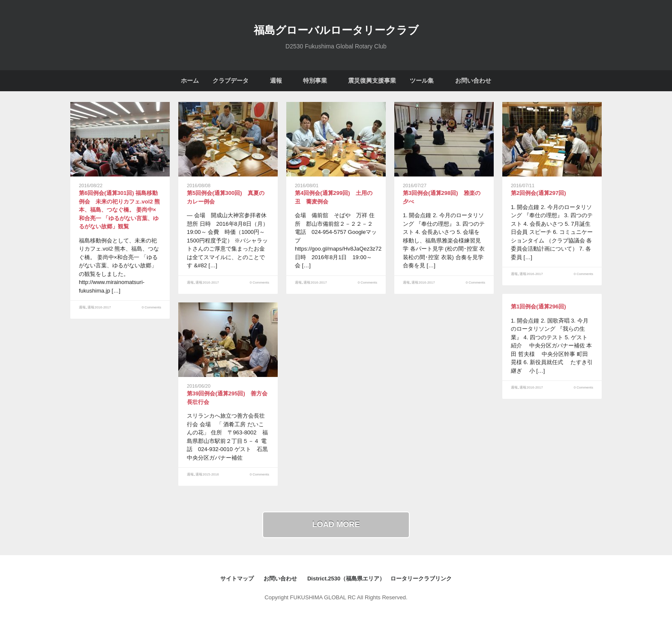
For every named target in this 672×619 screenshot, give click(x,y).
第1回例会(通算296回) (538, 307)
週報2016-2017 (99, 307)
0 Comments (151, 307)
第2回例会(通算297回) (538, 193)
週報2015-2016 (207, 474)
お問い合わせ (473, 81)
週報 (276, 81)
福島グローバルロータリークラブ (336, 29)
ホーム (190, 81)
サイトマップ (237, 579)
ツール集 (422, 81)
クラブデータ (231, 81)
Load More (336, 524)
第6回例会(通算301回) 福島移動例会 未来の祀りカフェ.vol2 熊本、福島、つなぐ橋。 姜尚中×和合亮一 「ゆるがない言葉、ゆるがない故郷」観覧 (119, 210)
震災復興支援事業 (372, 81)
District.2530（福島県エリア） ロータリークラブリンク (379, 579)
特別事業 (315, 81)
